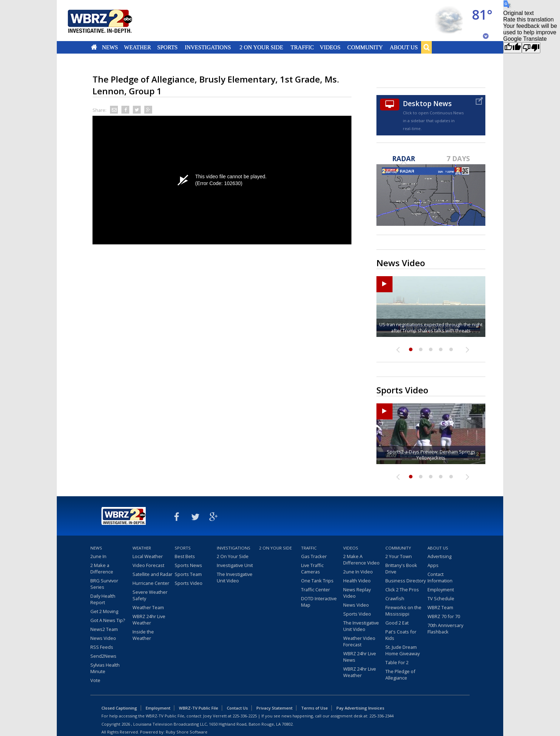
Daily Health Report (103, 599)
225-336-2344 (381, 716)
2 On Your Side (261, 47)
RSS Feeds (102, 647)
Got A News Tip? (108, 620)
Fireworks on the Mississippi (403, 611)
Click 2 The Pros (402, 590)
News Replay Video (357, 593)
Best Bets (185, 556)
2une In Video (358, 572)
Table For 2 (397, 662)
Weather (137, 47)
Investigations (208, 47)
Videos (330, 47)
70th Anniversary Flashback (445, 628)
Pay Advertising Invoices (360, 708)
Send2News (103, 656)
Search (426, 47)
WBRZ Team (440, 607)
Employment (441, 590)
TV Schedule (441, 598)
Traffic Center (316, 590)
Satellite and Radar (152, 574)
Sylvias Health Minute (105, 668)
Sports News (188, 565)
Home (94, 47)
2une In (98, 556)
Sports (167, 47)
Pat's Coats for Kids (401, 635)
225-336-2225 (245, 716)
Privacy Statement (274, 708)
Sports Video (189, 583)
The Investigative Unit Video (235, 577)
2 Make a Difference (102, 568)
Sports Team (188, 574)
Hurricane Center (151, 583)
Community (365, 47)
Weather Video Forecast (359, 641)
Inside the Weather (143, 635)
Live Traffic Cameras (312, 568)
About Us (404, 47)
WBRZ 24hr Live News (360, 657)
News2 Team (104, 629)
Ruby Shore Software (187, 732)
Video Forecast (148, 565)
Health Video (357, 581)
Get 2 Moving (104, 611)
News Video (103, 638)
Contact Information (440, 577)
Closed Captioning (119, 708)
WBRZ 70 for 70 (444, 616)
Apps (433, 565)
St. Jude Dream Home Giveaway (402, 650)
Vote (95, 680)
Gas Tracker (314, 556)
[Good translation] (512, 48)
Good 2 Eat (397, 623)
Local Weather (148, 556)
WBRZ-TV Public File (199, 708)
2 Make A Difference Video (361, 560)
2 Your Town (399, 556)
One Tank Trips (317, 581)
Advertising (439, 556)
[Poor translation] (531, 48)
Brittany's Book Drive (401, 568)
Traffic (302, 47)
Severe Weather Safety (150, 595)
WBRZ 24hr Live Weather (149, 620)
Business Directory (406, 581)
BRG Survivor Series (104, 584)
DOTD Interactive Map (319, 602)
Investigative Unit (235, 565)
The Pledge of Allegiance (400, 675)
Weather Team (148, 607)
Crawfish (395, 598)
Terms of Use (314, 708)
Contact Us (237, 708)
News (110, 47)
